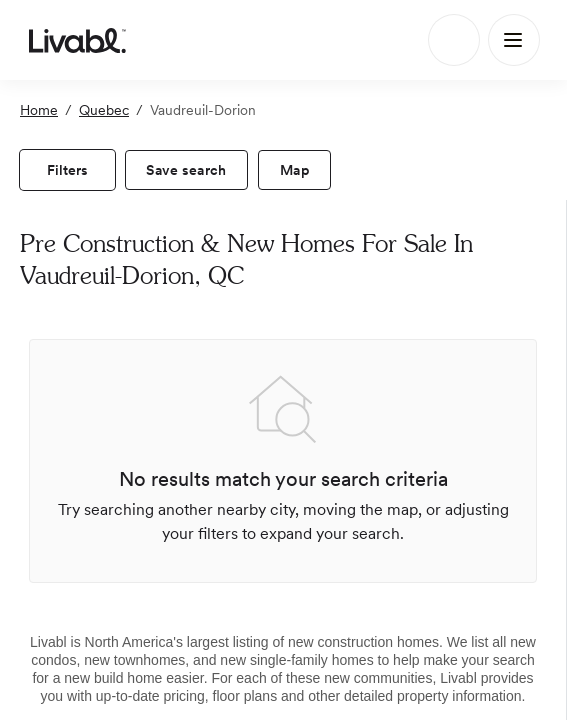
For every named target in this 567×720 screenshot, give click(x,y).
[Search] (454, 40)
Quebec (104, 110)
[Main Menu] (514, 40)
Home (39, 110)
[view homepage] (77, 40)
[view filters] (67, 170)
